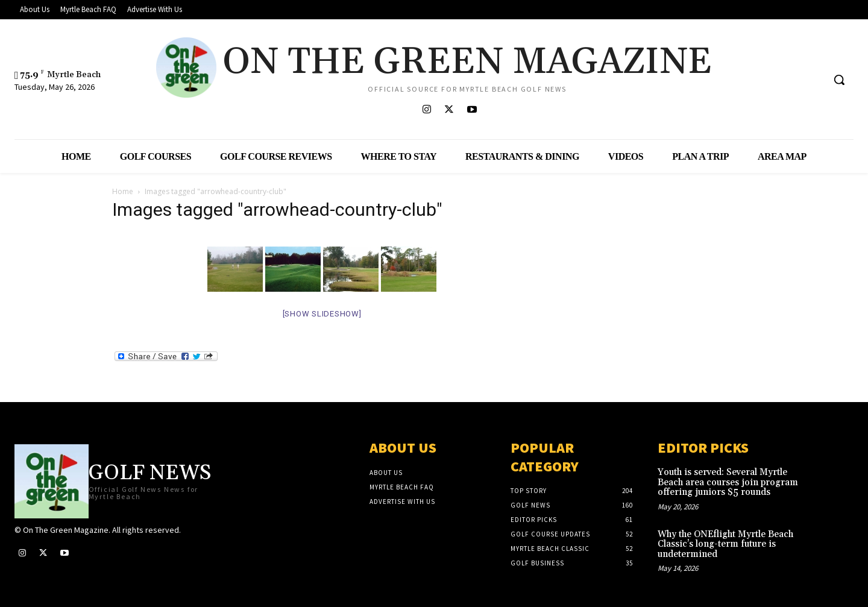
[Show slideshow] (322, 314)
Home (123, 191)
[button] (839, 80)
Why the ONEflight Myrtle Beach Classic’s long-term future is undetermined (725, 544)
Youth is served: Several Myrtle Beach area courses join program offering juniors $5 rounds (728, 482)
